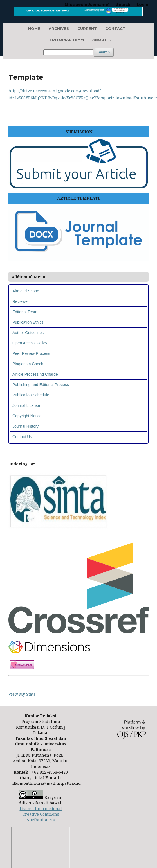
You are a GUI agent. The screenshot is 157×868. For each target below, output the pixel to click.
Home (34, 28)
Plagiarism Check (28, 364)
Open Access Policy (30, 343)
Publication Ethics (28, 322)
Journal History (25, 426)
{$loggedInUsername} (87, 4)
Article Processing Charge (35, 374)
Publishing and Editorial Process (41, 385)
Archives (59, 28)
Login (143, 4)
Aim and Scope (26, 291)
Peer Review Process (31, 353)
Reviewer (21, 301)
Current (87, 28)
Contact (115, 28)
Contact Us (22, 437)
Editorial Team (67, 40)
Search (104, 52)
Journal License (26, 405)
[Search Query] (68, 52)
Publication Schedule (31, 395)
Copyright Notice (27, 416)
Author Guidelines (28, 333)
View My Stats (22, 694)
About (100, 40)
